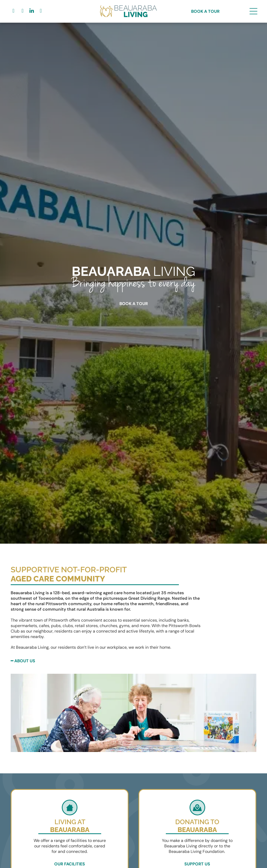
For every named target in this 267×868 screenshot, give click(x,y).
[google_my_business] (22, 11)
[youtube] (41, 11)
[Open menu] (253, 11)
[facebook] (13, 11)
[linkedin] (32, 11)
